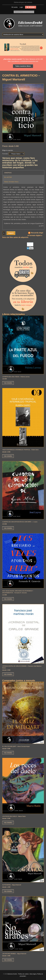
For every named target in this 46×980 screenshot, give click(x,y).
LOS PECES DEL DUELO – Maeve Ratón (14, 816)
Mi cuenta (15, 7)
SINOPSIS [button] (8, 173)
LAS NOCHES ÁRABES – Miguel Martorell (14, 954)
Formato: (5, 154)
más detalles (8, 383)
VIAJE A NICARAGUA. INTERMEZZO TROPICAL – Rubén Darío (20, 450)
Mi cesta (32, 7)
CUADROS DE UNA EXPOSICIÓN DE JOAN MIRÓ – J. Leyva (20, 522)
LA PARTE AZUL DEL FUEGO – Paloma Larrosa (16, 377)
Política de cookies (23, 974)
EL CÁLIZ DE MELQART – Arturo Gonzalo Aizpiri (16, 746)
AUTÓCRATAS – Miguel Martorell (12, 885)
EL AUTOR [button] (8, 177)
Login (21, 7)
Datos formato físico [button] (11, 182)
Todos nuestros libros (23, 66)
